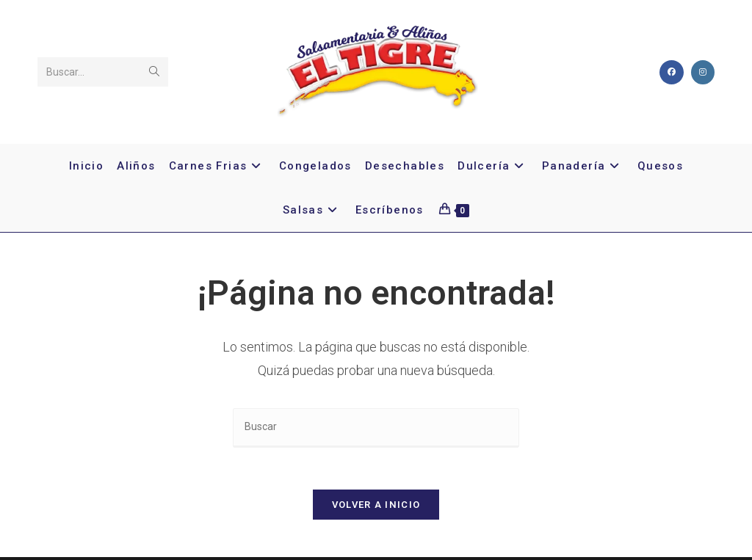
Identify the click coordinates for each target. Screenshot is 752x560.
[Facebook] (672, 72)
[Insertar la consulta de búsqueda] (376, 428)
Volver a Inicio (376, 508)
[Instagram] (703, 72)
